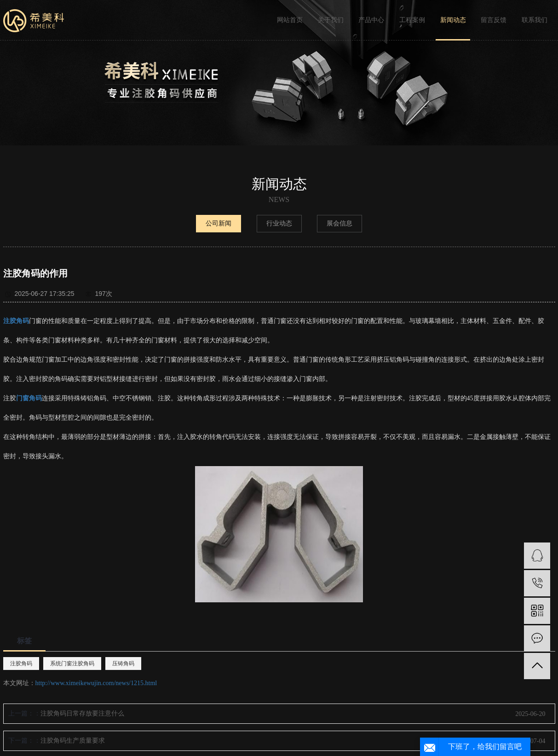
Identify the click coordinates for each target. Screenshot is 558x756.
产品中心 (371, 20)
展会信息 (339, 223)
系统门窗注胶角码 (72, 664)
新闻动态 (453, 20)
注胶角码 (21, 664)
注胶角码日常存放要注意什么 (82, 713)
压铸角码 (123, 664)
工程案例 (412, 20)
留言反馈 (494, 20)
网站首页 (290, 20)
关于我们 (331, 20)
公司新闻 (219, 223)
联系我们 (535, 20)
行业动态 (279, 223)
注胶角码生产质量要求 (73, 741)
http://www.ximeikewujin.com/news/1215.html (96, 683)
